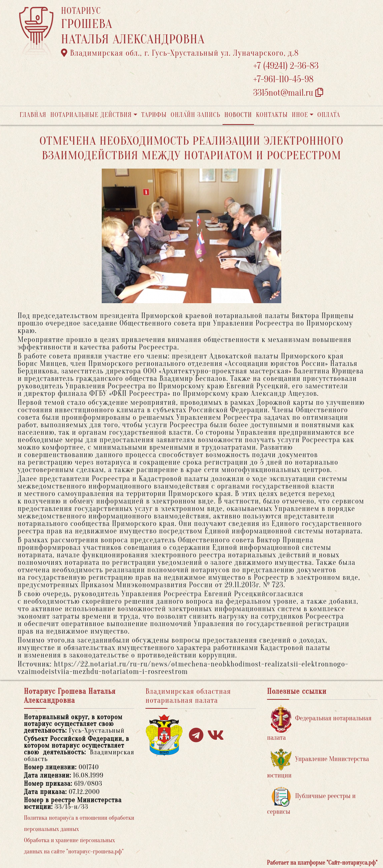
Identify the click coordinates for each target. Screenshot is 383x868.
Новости (238, 115)
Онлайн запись (195, 115)
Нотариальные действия (91, 115)
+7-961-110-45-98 (283, 79)
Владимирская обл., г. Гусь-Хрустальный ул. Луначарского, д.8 (180, 53)
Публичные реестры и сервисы (311, 801)
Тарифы (154, 115)
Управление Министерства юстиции (318, 764)
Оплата (329, 115)
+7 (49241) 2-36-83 (286, 66)
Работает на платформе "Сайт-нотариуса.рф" (322, 863)
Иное (300, 115)
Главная (33, 115)
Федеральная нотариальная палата (319, 723)
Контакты (272, 115)
